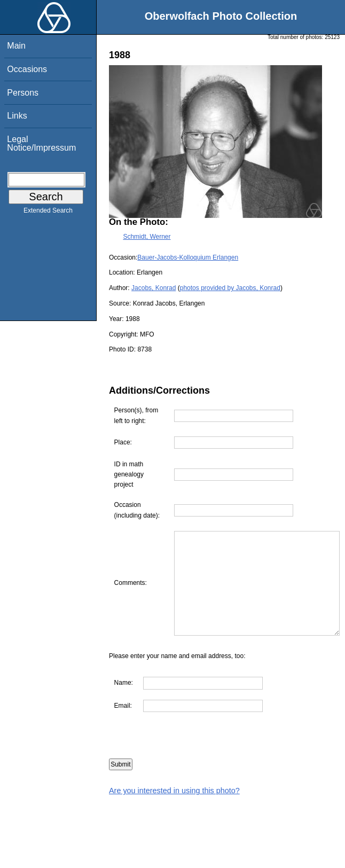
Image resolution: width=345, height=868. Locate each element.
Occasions (27, 69)
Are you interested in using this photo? (174, 811)
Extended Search (48, 213)
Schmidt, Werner (147, 237)
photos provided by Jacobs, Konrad (230, 288)
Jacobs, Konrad (154, 288)
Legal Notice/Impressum (41, 143)
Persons (23, 93)
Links (17, 116)
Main (16, 46)
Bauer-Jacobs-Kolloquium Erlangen (188, 257)
